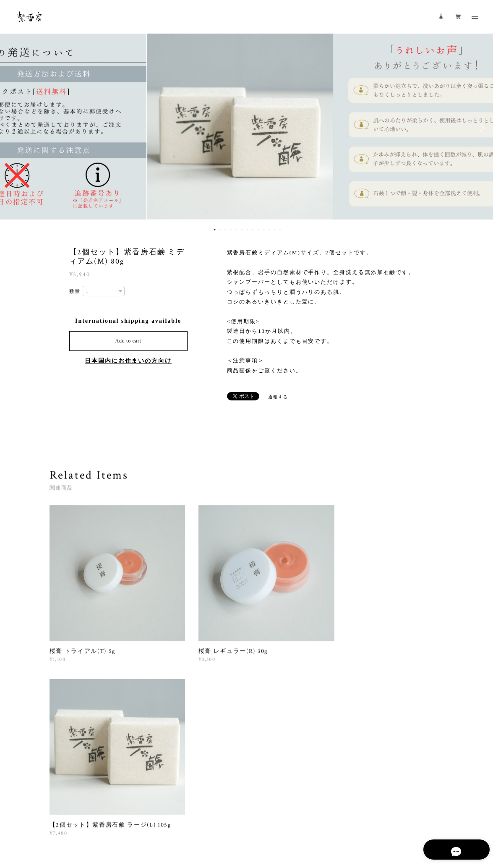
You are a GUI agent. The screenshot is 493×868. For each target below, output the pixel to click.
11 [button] (269, 230)
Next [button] (480, 128)
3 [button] (225, 230)
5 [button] (236, 230)
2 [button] (220, 230)
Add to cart (128, 341)
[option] (247, 128)
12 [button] (274, 230)
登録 (388, 727)
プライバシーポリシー (106, 824)
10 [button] (263, 230)
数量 (75, 291)
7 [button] (247, 230)
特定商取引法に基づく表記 (169, 824)
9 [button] (258, 230)
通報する (278, 397)
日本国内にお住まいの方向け (128, 361)
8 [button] (253, 230)
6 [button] (242, 230)
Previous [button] (13, 128)
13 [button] (280, 230)
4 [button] (231, 230)
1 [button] (214, 230)
